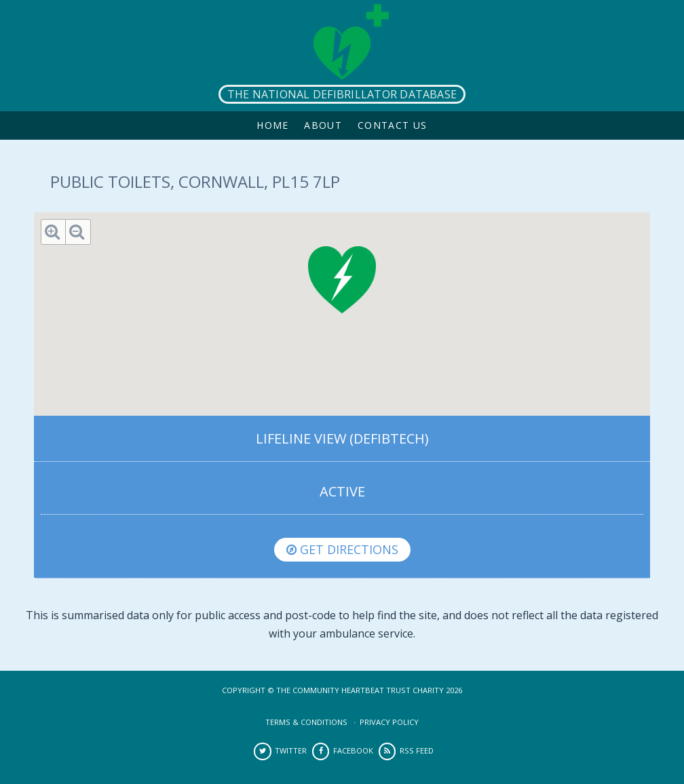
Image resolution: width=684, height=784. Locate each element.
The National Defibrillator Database (342, 94)
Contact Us (393, 125)
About (323, 125)
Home (273, 125)
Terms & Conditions (306, 722)
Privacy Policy (389, 722)
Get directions (342, 549)
